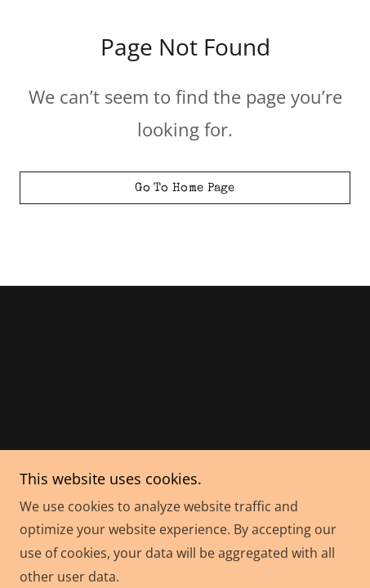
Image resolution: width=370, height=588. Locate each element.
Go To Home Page (185, 188)
